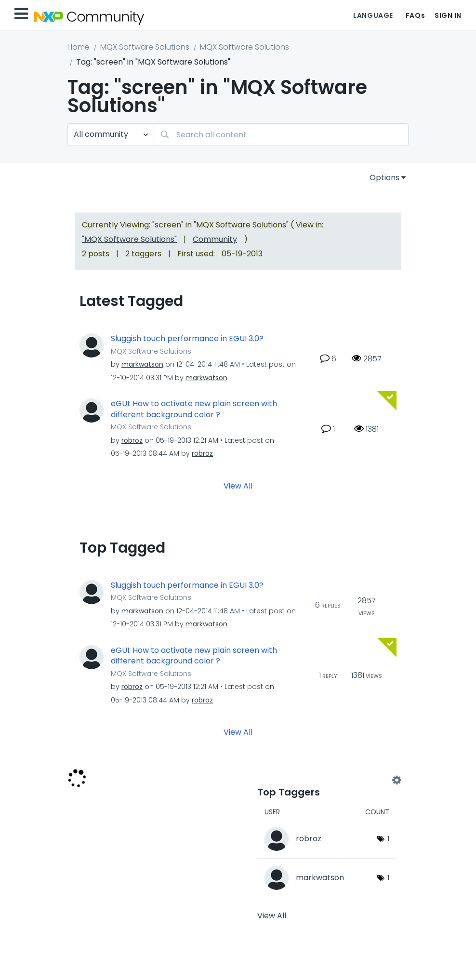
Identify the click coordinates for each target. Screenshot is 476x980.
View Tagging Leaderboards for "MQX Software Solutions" (327, 781)
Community (215, 239)
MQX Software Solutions (145, 47)
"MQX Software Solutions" (129, 239)
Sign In (448, 15)
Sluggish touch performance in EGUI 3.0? (187, 339)
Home (79, 47)
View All (238, 485)
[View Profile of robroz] (132, 440)
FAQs (415, 15)
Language (373, 15)
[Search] (281, 135)
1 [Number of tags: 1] (388, 839)
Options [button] (384, 178)
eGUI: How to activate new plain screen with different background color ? (194, 409)
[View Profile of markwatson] (142, 364)
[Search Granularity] (111, 135)
